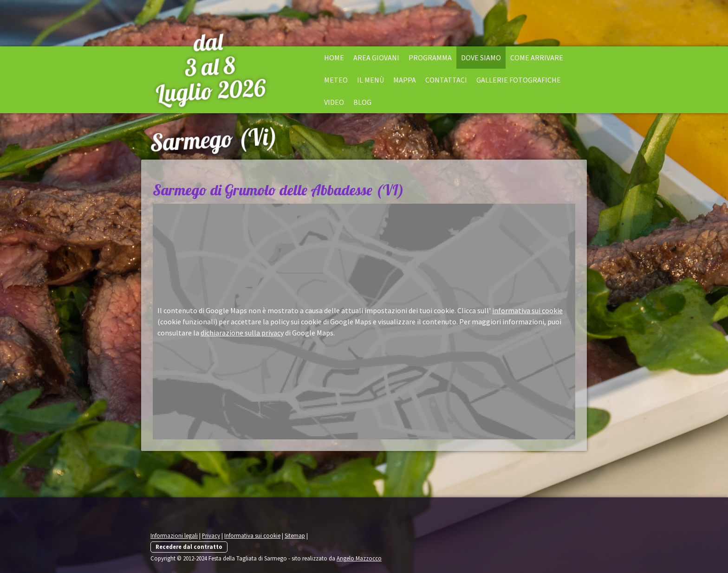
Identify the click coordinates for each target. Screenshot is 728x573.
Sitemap (295, 535)
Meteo (336, 80)
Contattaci (446, 80)
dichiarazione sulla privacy (242, 333)
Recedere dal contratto (189, 547)
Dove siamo (481, 58)
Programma (430, 58)
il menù (370, 80)
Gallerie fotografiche (519, 80)
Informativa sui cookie (252, 535)
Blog (362, 102)
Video (334, 102)
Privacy (211, 535)
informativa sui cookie (527, 310)
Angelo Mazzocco (359, 558)
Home (334, 58)
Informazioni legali (174, 535)
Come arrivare (537, 58)
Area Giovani (376, 58)
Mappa (405, 80)
